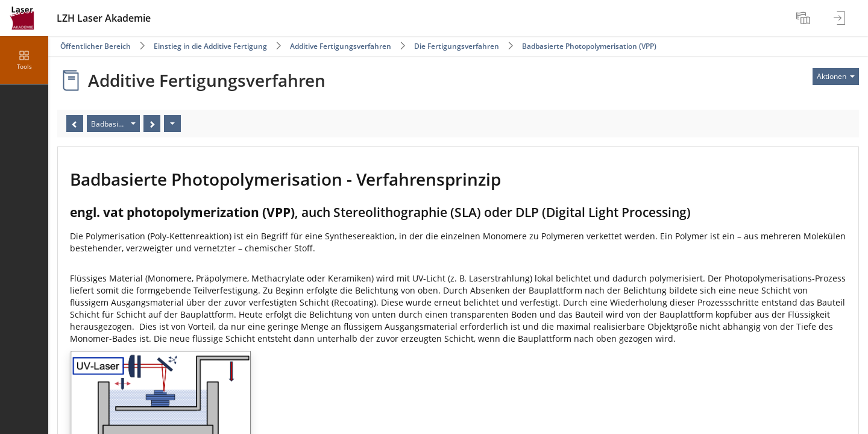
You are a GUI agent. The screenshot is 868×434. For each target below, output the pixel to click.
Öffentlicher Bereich (96, 46)
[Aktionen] (172, 124)
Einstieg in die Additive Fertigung (210, 46)
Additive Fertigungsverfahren (341, 46)
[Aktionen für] (836, 77)
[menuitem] (805, 18)
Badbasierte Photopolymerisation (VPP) (589, 46)
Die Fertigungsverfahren (457, 46)
